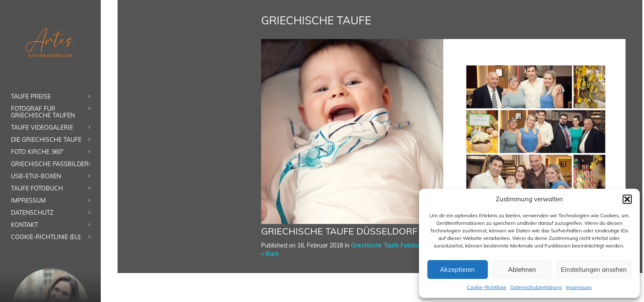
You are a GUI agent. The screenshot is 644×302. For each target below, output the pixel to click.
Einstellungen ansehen (594, 269)
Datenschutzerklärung (536, 287)
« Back (270, 254)
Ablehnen (522, 269)
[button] (627, 199)
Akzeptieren (457, 269)
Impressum (579, 287)
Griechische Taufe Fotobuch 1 (391, 245)
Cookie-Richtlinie (487, 287)
